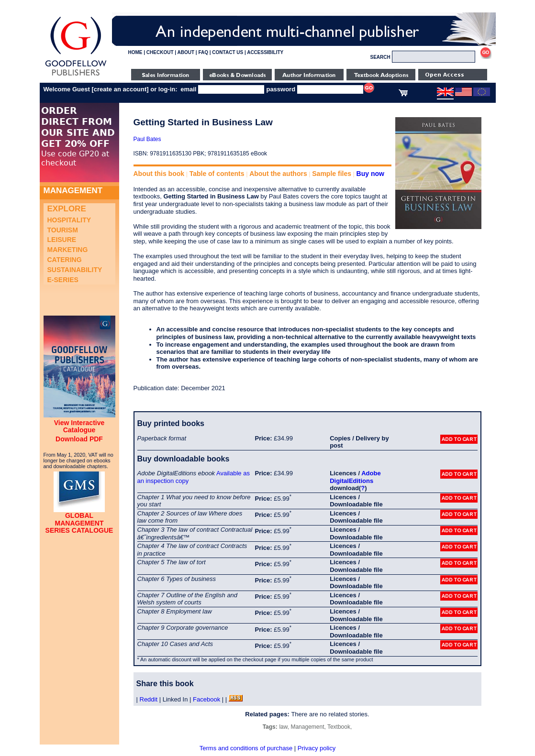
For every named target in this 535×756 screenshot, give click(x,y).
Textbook (339, 727)
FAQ (203, 52)
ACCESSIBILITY (265, 52)
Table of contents (217, 174)
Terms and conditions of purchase (246, 748)
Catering (65, 260)
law (283, 727)
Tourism (63, 230)
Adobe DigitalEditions (355, 477)
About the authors (278, 174)
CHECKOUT (160, 52)
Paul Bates (147, 139)
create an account (120, 89)
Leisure (62, 240)
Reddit (149, 699)
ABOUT (186, 52)
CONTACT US (228, 52)
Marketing (68, 250)
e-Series (63, 280)
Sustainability (75, 270)
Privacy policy (317, 748)
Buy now (370, 174)
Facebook (206, 699)
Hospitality (69, 220)
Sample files (332, 174)
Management (307, 727)
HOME (135, 52)
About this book (159, 174)
